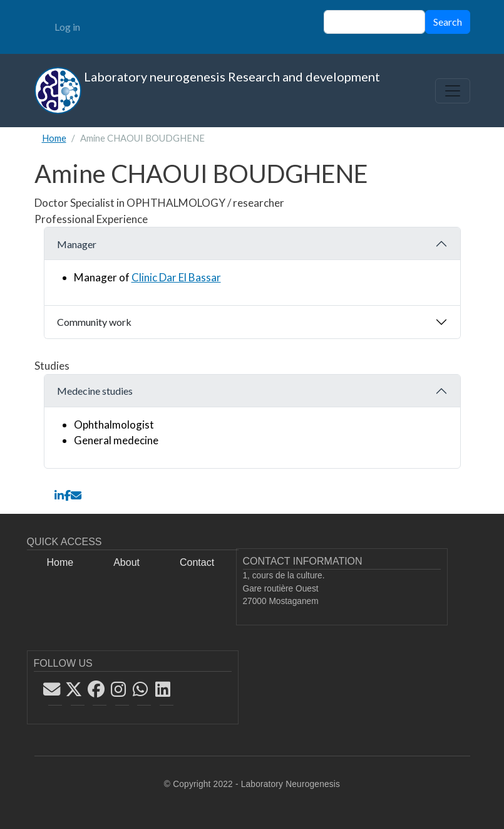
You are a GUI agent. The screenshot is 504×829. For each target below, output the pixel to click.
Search (448, 22)
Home (54, 138)
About (126, 562)
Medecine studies (95, 391)
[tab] (252, 266)
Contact (197, 562)
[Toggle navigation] (453, 91)
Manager (77, 244)
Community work (94, 322)
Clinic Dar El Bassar (176, 277)
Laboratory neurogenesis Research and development (207, 91)
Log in (67, 27)
